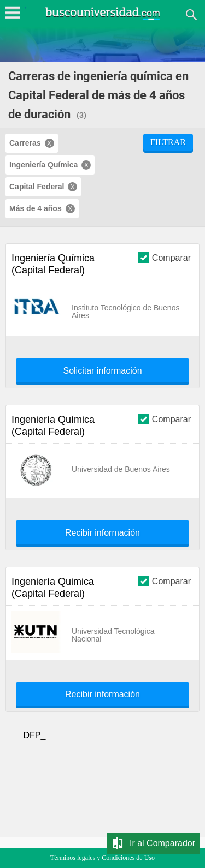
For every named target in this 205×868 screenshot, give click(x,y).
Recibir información (102, 533)
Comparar (165, 257)
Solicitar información (102, 371)
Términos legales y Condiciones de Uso (102, 858)
